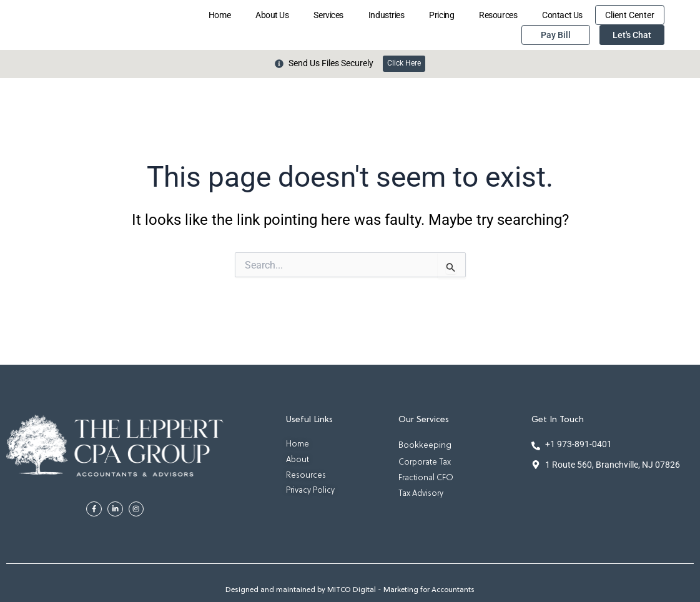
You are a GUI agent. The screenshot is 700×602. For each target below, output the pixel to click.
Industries (387, 15)
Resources (498, 15)
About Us (272, 15)
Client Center (630, 15)
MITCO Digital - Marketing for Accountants (401, 591)
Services (328, 15)
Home (219, 15)
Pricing (441, 15)
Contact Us (562, 15)
